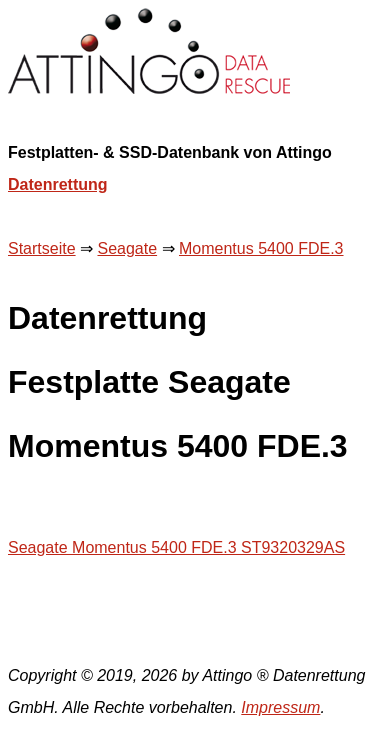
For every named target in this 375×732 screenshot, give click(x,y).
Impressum (280, 707)
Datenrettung (58, 184)
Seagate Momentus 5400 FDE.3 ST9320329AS (176, 547)
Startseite (42, 248)
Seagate (127, 248)
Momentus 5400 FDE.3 (261, 248)
